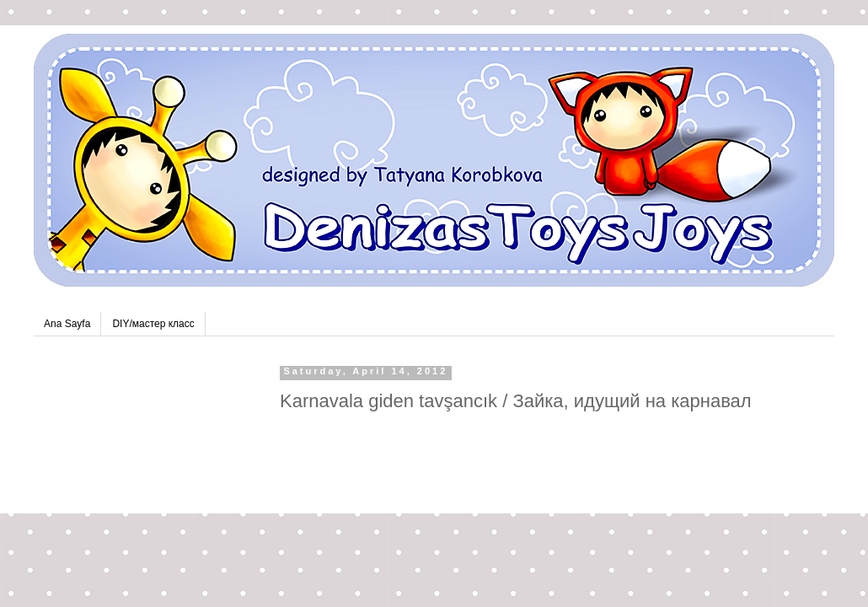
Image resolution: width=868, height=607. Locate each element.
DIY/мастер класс (153, 324)
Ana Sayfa (67, 324)
